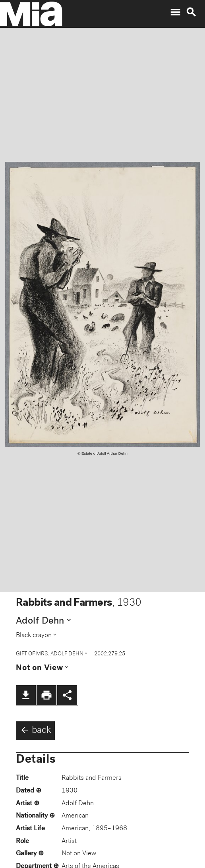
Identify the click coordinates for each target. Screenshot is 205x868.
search (191, 12)
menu (175, 12)
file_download (26, 695)
